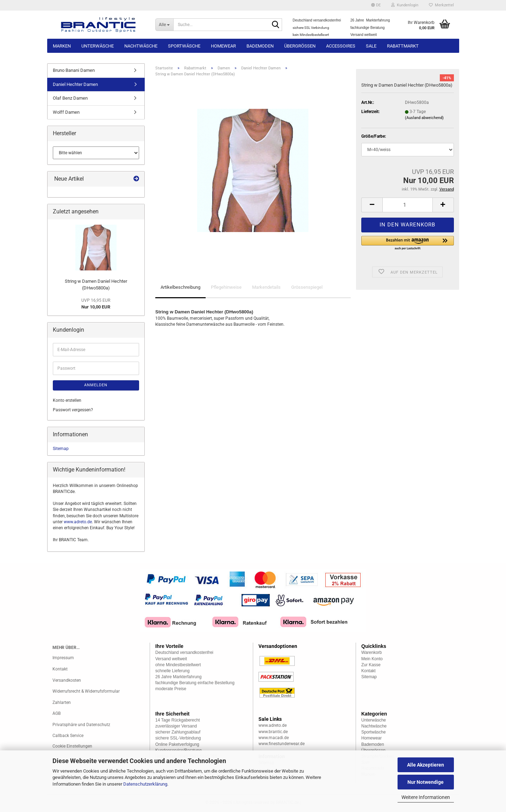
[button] (376, 5)
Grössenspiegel (307, 287)
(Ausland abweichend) (424, 118)
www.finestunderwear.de (282, 744)
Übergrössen (300, 46)
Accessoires (341, 46)
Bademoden (260, 46)
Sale (371, 46)
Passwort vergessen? (73, 410)
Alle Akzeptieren (426, 765)
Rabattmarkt (403, 46)
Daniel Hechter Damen (75, 84)
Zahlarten (62, 702)
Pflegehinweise (226, 287)
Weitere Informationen (426, 797)
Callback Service (68, 736)
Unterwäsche (98, 46)
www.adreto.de (78, 522)
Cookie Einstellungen (72, 746)
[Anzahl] (407, 205)
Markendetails (266, 287)
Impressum (63, 658)
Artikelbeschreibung (180, 287)
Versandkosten (67, 680)
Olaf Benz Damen (70, 98)
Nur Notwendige (426, 782)
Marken (62, 46)
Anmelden (96, 385)
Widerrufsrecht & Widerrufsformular (86, 691)
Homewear (223, 46)
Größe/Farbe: (374, 136)
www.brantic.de (273, 732)
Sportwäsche (184, 46)
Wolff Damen (66, 112)
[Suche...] (164, 25)
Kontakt (60, 669)
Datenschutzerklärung (145, 784)
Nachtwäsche (141, 46)
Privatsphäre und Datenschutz (81, 725)
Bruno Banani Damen (74, 70)
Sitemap (61, 449)
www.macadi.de (274, 738)
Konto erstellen (67, 400)
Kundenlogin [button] (405, 5)
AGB (57, 713)
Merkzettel (441, 5)
